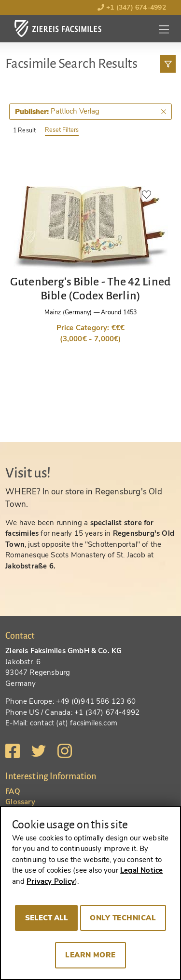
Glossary (20, 802)
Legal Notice (141, 870)
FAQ (13, 791)
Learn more (90, 955)
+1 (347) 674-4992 (132, 7)
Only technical (123, 918)
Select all (47, 918)
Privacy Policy (51, 881)
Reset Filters (62, 130)
